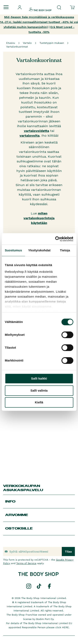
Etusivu (11, 43)
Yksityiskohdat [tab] (39, 250)
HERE (65, 627)
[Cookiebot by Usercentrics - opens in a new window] (56, 239)
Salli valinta (39, 390)
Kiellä (39, 402)
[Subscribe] (68, 551)
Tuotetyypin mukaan (52, 43)
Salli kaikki (39, 378)
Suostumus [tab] (13, 250)
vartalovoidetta (37, 131)
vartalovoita (30, 136)
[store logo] (40, 6)
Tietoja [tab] (65, 250)
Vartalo (27, 43)
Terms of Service (26, 563)
